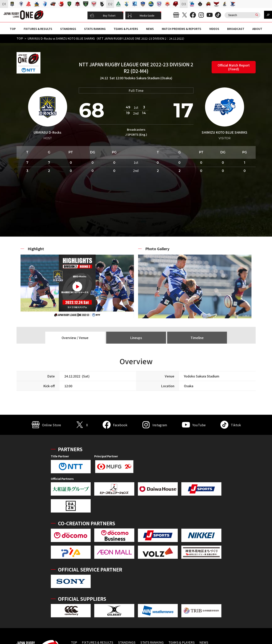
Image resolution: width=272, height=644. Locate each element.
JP (268, 15)
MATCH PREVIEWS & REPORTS (182, 29)
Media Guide (141, 16)
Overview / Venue (75, 338)
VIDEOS (214, 29)
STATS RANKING (95, 29)
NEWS (150, 29)
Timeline (197, 338)
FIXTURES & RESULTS (38, 29)
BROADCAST (236, 29)
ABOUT (257, 29)
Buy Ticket (103, 16)
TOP (13, 29)
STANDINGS (68, 29)
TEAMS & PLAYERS (126, 29)
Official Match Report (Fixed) (234, 67)
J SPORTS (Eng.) (136, 134)
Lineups (136, 338)
